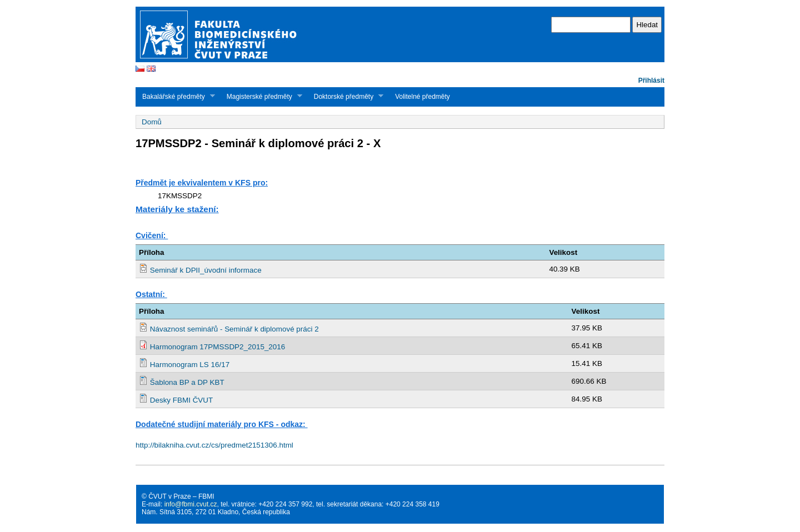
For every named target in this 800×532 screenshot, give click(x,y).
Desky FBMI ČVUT (181, 400)
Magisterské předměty (261, 96)
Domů (152, 122)
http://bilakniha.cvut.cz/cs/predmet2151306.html (214, 445)
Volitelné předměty (422, 97)
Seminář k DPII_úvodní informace (206, 270)
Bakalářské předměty (175, 96)
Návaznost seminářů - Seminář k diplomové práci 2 (234, 329)
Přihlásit (651, 81)
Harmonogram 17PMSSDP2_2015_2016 (218, 347)
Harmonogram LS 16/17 (190, 365)
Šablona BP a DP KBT (187, 382)
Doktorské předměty (345, 96)
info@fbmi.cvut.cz (191, 504)
